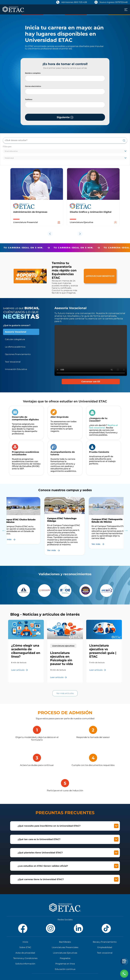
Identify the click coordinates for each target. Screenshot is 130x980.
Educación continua (65, 969)
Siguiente (65, 117)
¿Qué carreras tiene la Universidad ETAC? (68, 879)
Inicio (25, 942)
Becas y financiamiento (105, 942)
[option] (37, 199)
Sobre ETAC (25, 947)
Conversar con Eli (91, 382)
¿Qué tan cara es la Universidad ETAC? (68, 839)
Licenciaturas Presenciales (65, 947)
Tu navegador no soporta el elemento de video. (91, 350)
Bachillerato (65, 942)
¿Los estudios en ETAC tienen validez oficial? (68, 866)
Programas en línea (65, 964)
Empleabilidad (105, 947)
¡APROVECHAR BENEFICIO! (100, 276)
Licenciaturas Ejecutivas (65, 953)
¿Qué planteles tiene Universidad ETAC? (68, 853)
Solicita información (25, 964)
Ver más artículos (65, 693)
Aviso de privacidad (25, 953)
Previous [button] (4, 530)
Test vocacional (105, 953)
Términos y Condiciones (25, 958)
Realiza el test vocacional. (103, 426)
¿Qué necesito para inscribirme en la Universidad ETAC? (68, 826)
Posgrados (65, 958)
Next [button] (126, 530)
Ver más (10, 539)
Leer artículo (19, 670)
